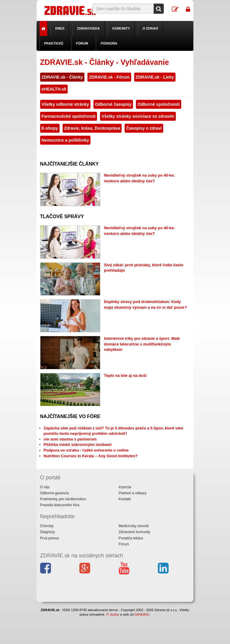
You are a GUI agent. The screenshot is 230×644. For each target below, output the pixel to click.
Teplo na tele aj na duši (125, 375)
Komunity (121, 28)
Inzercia (125, 487)
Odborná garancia (55, 493)
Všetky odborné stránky (65, 104)
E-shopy (50, 128)
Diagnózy (48, 532)
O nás (45, 487)
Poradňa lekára (131, 538)
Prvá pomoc (50, 538)
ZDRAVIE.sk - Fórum (109, 77)
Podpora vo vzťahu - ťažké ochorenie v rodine (86, 450)
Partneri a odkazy (133, 493)
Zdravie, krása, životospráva (92, 128)
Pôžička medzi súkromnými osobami (78, 445)
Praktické (54, 43)
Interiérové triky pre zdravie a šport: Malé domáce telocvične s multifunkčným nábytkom (142, 344)
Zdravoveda (88, 28)
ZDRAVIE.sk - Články (62, 77)
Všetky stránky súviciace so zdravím (138, 116)
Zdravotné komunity (134, 532)
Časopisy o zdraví (144, 128)
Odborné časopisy (113, 104)
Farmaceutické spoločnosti (69, 116)
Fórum (82, 43)
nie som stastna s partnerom (70, 439)
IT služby (113, 614)
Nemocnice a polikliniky (65, 140)
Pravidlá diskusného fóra (60, 505)
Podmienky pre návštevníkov (63, 499)
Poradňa (109, 43)
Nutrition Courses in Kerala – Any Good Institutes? (91, 456)
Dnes (60, 28)
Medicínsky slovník (134, 526)
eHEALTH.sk (54, 89)
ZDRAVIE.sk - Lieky (155, 77)
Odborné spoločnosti (159, 104)
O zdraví (150, 28)
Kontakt (125, 499)
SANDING (142, 614)
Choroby (47, 526)
